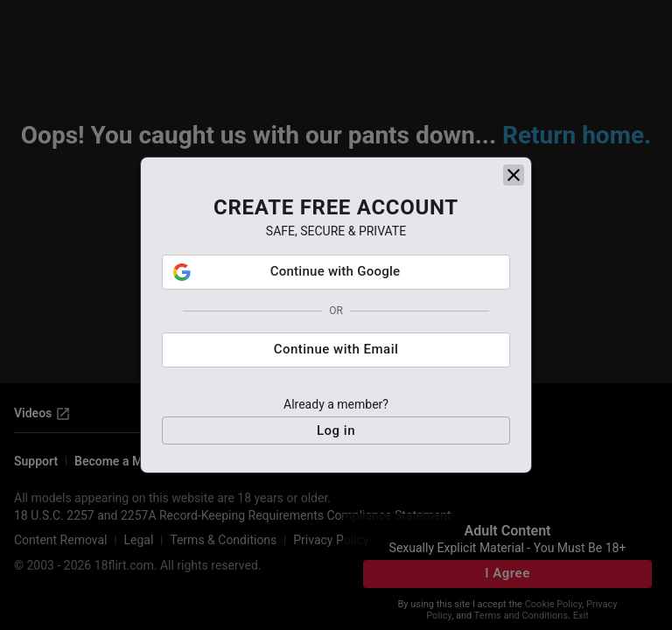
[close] (514, 175)
